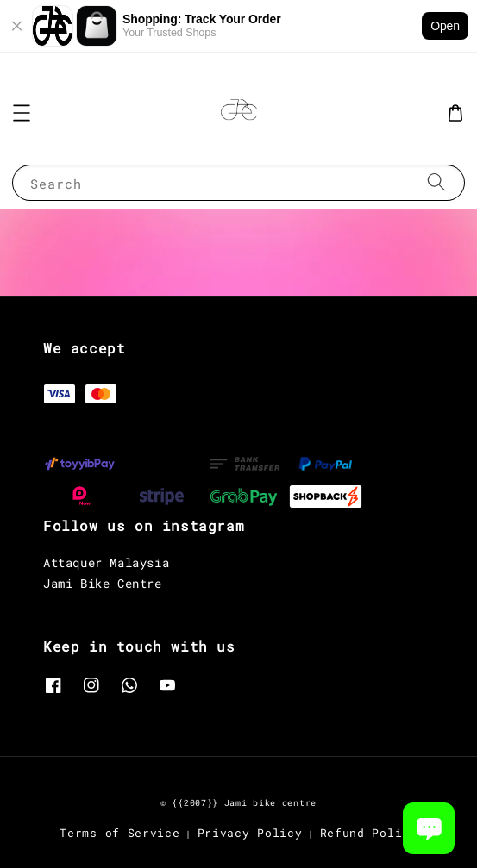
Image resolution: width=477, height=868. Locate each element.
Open (445, 26)
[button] (22, 113)
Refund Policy (369, 833)
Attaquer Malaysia (106, 562)
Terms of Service (119, 833)
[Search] (436, 182)
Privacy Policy (250, 833)
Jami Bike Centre (103, 583)
